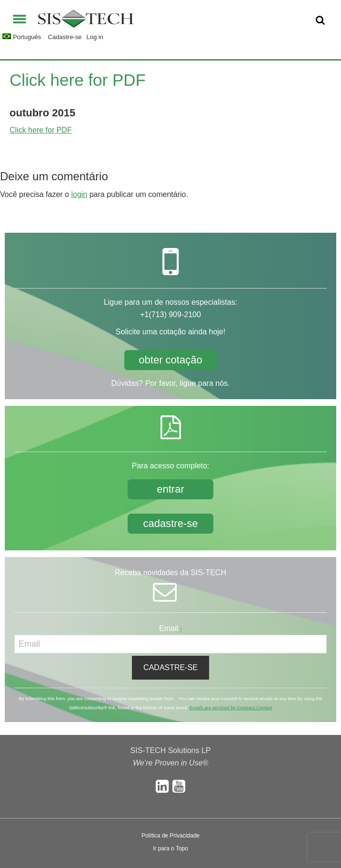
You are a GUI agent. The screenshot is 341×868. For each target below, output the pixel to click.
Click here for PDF (41, 130)
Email (170, 628)
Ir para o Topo (170, 848)
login (79, 194)
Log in (95, 37)
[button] (20, 18)
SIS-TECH (86, 21)
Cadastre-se (65, 37)
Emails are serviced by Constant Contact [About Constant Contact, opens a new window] (231, 708)
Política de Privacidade (170, 836)
